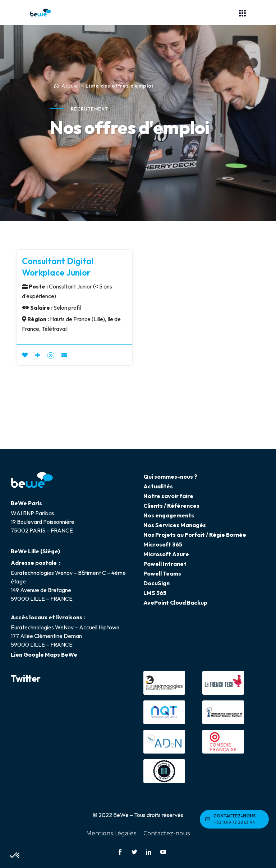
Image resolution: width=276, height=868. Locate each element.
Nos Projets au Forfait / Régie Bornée (195, 535)
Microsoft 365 (163, 544)
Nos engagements (169, 515)
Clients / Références (171, 506)
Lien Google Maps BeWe (44, 654)
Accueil (71, 86)
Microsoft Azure (166, 554)
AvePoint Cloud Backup (175, 602)
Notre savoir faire (168, 496)
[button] (15, 856)
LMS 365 (155, 593)
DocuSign (157, 583)
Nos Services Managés (175, 525)
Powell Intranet (165, 564)
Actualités (158, 486)
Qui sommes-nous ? (170, 477)
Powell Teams (162, 573)
